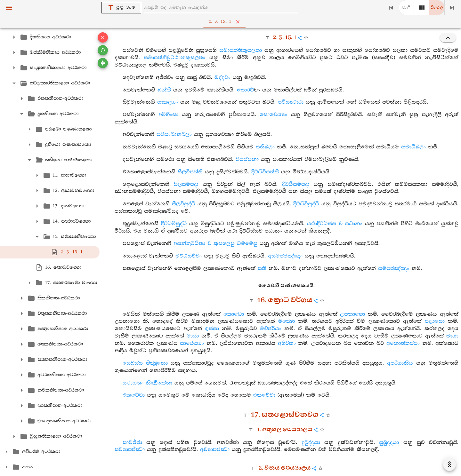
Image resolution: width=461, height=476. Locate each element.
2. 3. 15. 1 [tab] (232, 22)
